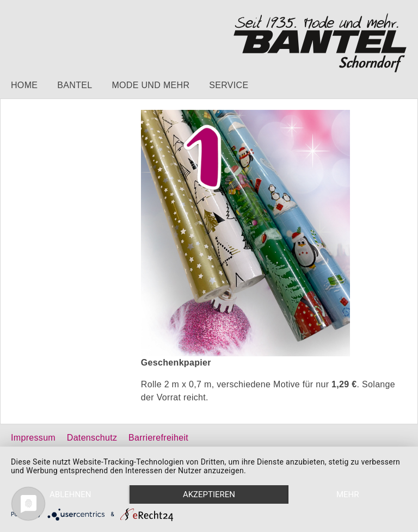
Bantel (75, 85)
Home (24, 85)
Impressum (33, 438)
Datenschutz (92, 438)
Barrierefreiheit (158, 438)
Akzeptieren (209, 494)
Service (229, 85)
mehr (348, 494)
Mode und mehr (150, 85)
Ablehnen (70, 494)
